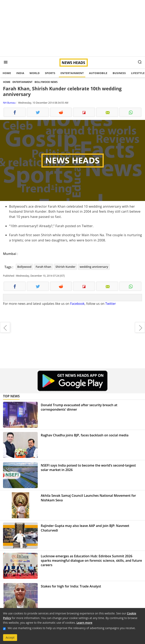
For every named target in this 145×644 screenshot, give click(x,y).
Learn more (84, 623)
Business (119, 73)
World (34, 73)
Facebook (77, 304)
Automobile (98, 73)
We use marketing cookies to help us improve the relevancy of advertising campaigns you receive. (72, 628)
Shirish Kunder (65, 267)
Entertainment (72, 73)
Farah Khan (43, 267)
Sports (50, 73)
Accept (10, 637)
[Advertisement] (72, 28)
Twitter (111, 304)
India (20, 73)
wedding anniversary (94, 267)
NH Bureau (9, 103)
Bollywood (24, 267)
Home (7, 73)
